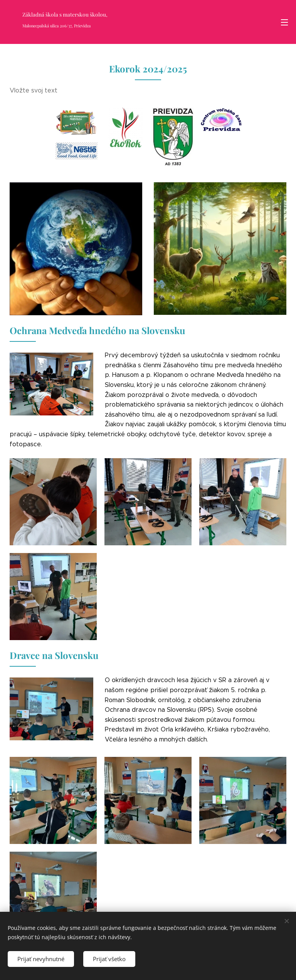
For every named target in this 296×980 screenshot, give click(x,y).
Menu (284, 22)
